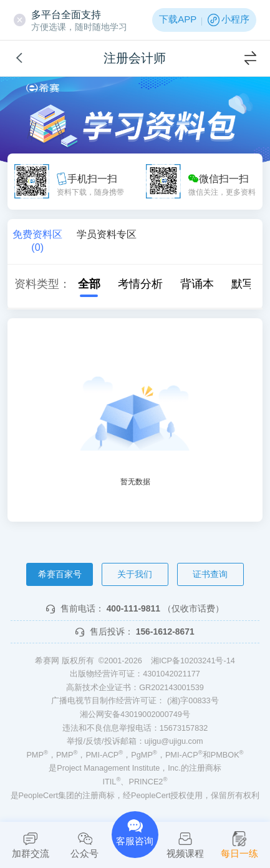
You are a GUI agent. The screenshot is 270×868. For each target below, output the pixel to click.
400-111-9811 (133, 608)
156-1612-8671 (165, 631)
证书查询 (210, 574)
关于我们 (135, 574)
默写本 (241, 284)
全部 (82, 284)
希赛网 (43, 88)
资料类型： (42, 284)
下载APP (178, 19)
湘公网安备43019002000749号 (135, 714)
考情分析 (133, 284)
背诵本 (190, 284)
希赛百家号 (60, 574)
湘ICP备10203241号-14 (193, 661)
